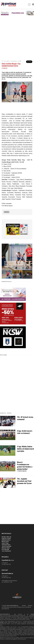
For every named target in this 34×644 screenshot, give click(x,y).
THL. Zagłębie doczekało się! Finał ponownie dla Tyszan (24, 481)
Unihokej (7, 212)
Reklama (30, 606)
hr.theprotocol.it (21, 607)
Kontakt (24, 606)
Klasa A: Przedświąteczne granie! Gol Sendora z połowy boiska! (26, 466)
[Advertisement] (17, 37)
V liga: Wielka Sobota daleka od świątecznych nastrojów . (25, 449)
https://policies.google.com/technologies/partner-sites (13, 615)
